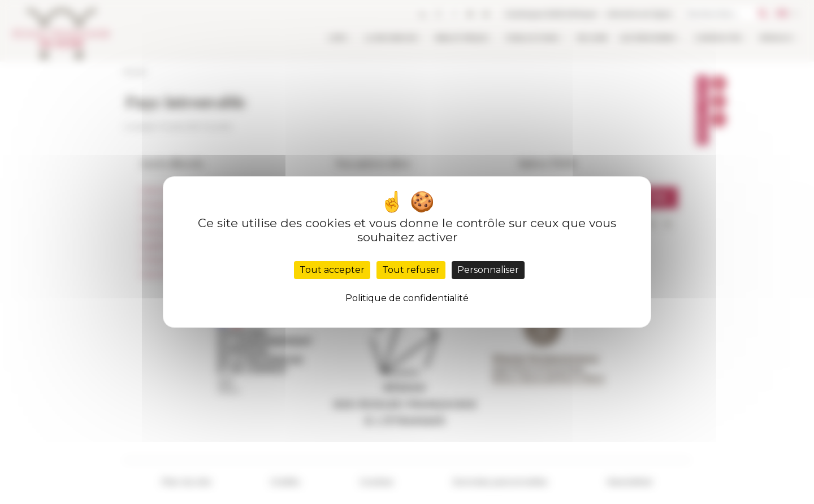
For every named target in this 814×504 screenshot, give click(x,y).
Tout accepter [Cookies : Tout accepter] (332, 270)
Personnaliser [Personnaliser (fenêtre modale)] (488, 270)
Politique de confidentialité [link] (407, 298)
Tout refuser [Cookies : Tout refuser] (411, 270)
